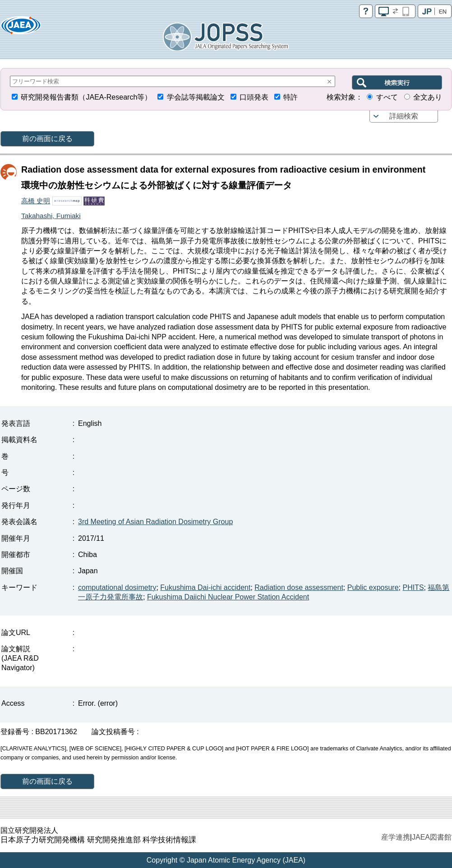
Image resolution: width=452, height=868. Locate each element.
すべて (387, 97)
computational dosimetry (117, 587)
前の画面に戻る (47, 139)
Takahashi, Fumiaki (51, 216)
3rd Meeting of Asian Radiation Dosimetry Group (155, 522)
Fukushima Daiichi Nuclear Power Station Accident (228, 597)
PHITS (413, 587)
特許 (291, 97)
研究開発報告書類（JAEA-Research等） (86, 97)
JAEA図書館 (432, 837)
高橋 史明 (36, 201)
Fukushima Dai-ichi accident (205, 587)
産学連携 (396, 837)
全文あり (428, 97)
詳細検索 (404, 116)
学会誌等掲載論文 (196, 97)
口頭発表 (254, 97)
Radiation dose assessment (299, 587)
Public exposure (373, 587)
